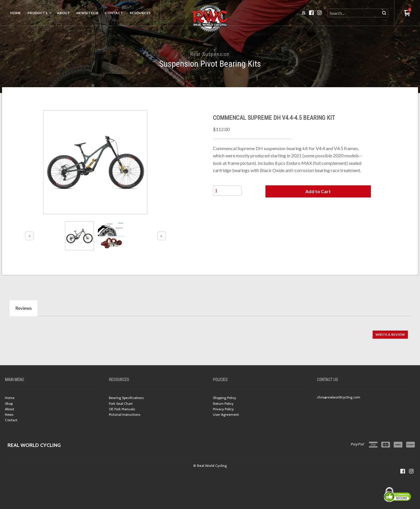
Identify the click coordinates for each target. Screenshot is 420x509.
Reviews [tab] (24, 308)
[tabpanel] (210, 332)
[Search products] (354, 13)
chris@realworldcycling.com (339, 397)
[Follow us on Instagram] (411, 471)
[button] (318, 191)
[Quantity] (227, 191)
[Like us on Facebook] (403, 471)
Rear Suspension (210, 54)
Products (37, 13)
